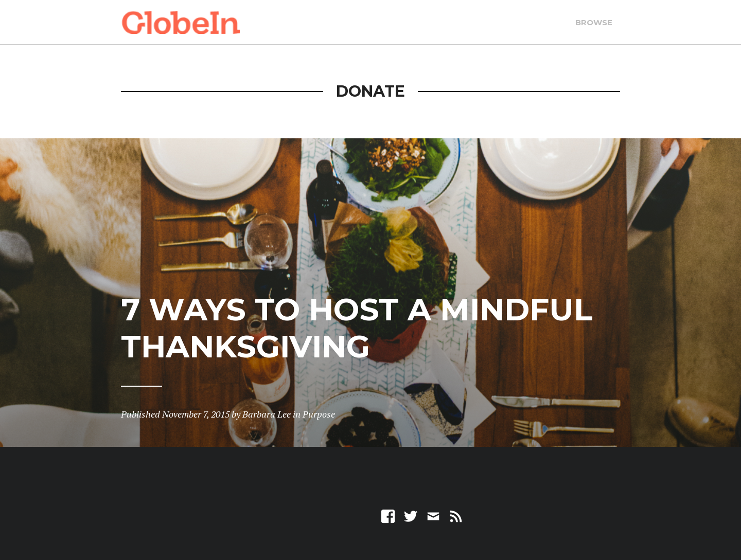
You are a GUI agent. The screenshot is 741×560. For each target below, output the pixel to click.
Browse (594, 22)
